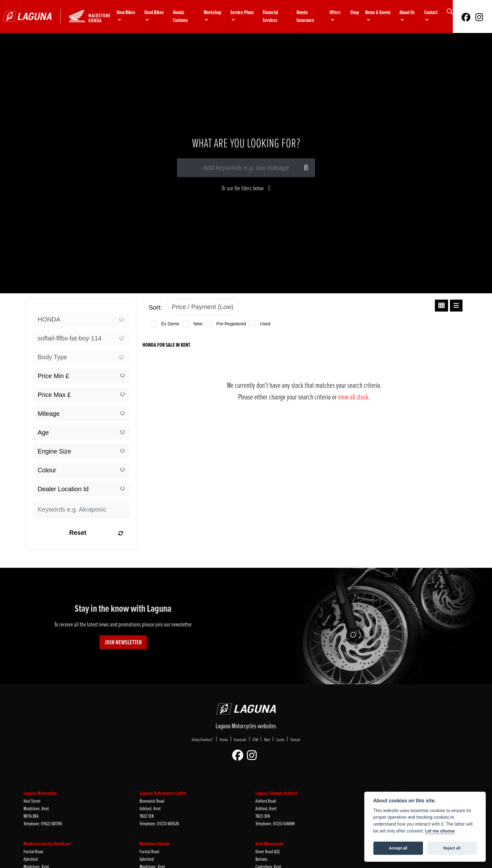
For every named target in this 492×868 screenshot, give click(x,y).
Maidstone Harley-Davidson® (48, 844)
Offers (335, 12)
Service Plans (242, 12)
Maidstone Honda (155, 844)
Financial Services (270, 16)
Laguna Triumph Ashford (276, 793)
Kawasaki (240, 739)
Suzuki (280, 739)
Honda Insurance (305, 16)
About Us (407, 12)
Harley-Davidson (203, 739)
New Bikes (126, 12)
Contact (431, 12)
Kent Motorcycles (270, 844)
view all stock (353, 396)
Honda (224, 739)
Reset (96, 533)
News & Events (378, 12)
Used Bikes (154, 12)
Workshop (212, 12)
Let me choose (440, 831)
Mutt (267, 739)
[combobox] (81, 320)
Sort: (155, 307)
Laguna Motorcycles (40, 793)
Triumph (295, 739)
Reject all (452, 848)
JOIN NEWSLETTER (123, 642)
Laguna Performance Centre (163, 793)
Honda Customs (180, 16)
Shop (355, 12)
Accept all (398, 848)
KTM (255, 739)
